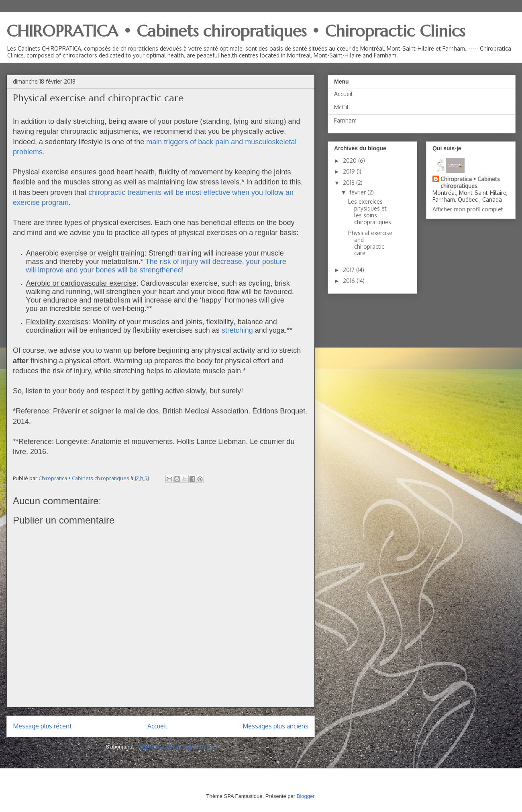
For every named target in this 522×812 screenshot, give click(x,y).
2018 (350, 183)
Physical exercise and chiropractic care (370, 243)
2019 (350, 171)
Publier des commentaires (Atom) (177, 747)
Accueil (157, 726)
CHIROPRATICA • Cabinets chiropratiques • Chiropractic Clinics (236, 31)
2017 (350, 270)
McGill (342, 107)
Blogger (306, 796)
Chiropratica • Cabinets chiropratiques (470, 182)
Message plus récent (42, 726)
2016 (350, 281)
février (358, 192)
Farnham (345, 120)
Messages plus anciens (275, 726)
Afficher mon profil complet (468, 209)
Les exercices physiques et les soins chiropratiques (370, 212)
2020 (351, 161)
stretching (237, 330)
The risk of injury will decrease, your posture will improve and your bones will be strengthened (156, 266)
